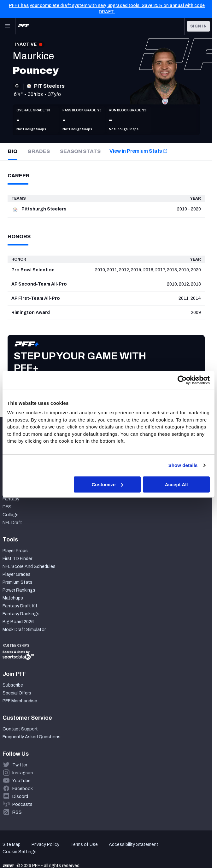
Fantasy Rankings (21, 614)
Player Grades (17, 574)
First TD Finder (17, 559)
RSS (17, 812)
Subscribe (13, 685)
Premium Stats (18, 582)
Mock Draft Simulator (24, 630)
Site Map (12, 844)
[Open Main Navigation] (8, 26)
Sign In (199, 26)
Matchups (13, 598)
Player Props (15, 551)
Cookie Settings (20, 852)
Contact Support (20, 729)
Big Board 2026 (18, 622)
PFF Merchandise (20, 701)
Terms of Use (84, 844)
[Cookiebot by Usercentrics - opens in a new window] (182, 380)
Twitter (20, 765)
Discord (20, 797)
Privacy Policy (45, 844)
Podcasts (22, 804)
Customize (108, 484)
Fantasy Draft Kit (20, 606)
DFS (7, 507)
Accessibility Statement (134, 844)
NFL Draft (12, 523)
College (11, 515)
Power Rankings (19, 590)
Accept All (176, 484)
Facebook (23, 789)
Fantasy (11, 499)
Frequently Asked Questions (32, 737)
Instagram (23, 773)
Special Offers (17, 693)
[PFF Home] (24, 26)
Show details (183, 465)
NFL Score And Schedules (29, 567)
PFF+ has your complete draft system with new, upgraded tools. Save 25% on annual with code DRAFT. (107, 9)
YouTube (21, 781)
